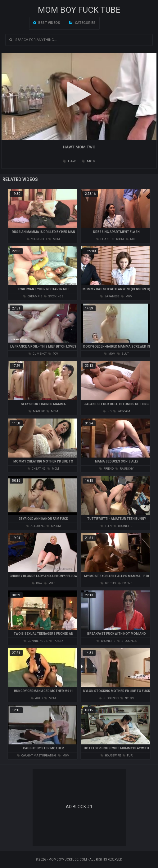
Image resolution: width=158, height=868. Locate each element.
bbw (37, 583)
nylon (127, 698)
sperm (54, 526)
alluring (35, 526)
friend (106, 469)
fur (128, 756)
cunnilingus (36, 641)
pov (53, 354)
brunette (123, 526)
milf (131, 239)
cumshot (38, 354)
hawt (70, 161)
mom (89, 161)
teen (106, 526)
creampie (33, 296)
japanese (110, 296)
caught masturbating (37, 756)
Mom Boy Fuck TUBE (79, 10)
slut (123, 354)
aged (37, 698)
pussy (56, 641)
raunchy (124, 469)
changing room (110, 239)
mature (37, 411)
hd (107, 411)
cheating (37, 469)
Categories (82, 23)
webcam (122, 411)
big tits (108, 583)
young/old (37, 239)
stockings (54, 296)
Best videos (47, 23)
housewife (111, 756)
